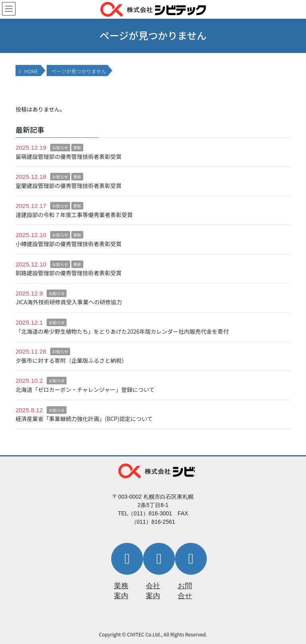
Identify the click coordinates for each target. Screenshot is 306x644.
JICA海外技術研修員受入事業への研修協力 (69, 302)
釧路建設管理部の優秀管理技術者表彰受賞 (69, 273)
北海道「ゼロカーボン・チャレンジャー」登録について (85, 390)
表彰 (77, 148)
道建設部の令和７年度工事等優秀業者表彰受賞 (74, 215)
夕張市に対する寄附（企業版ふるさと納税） (71, 360)
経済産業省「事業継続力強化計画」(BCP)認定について (84, 419)
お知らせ (60, 148)
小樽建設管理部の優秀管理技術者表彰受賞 (69, 244)
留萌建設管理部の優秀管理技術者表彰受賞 (69, 157)
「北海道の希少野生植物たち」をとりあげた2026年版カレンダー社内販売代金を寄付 (122, 331)
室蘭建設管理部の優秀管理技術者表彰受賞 (69, 186)
